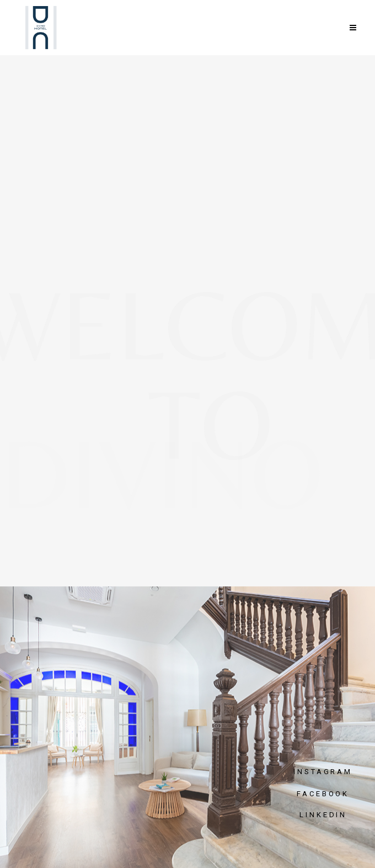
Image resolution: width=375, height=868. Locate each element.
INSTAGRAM (323, 772)
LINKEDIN (323, 815)
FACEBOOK (323, 794)
